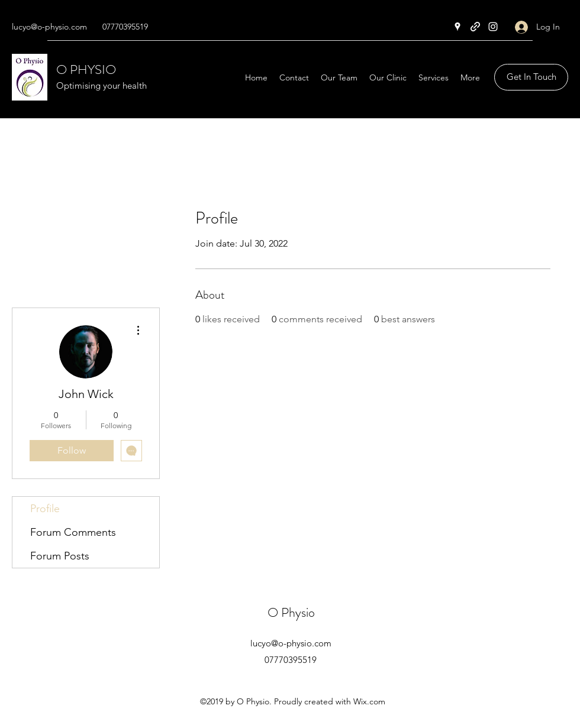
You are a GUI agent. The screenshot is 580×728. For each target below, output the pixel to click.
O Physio (291, 612)
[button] (531, 77)
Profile (45, 509)
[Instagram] (493, 27)
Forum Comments (73, 532)
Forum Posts (60, 556)
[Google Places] (457, 27)
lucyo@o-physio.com (49, 27)
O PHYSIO (86, 69)
